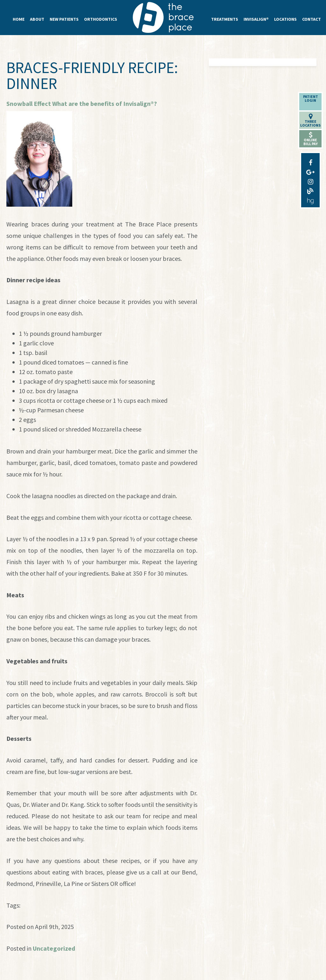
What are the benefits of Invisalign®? (105, 103)
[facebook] (310, 161)
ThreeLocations (310, 120)
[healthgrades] (310, 199)
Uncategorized (54, 948)
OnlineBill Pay (311, 139)
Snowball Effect (29, 103)
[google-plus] (310, 171)
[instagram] (310, 180)
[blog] (310, 190)
